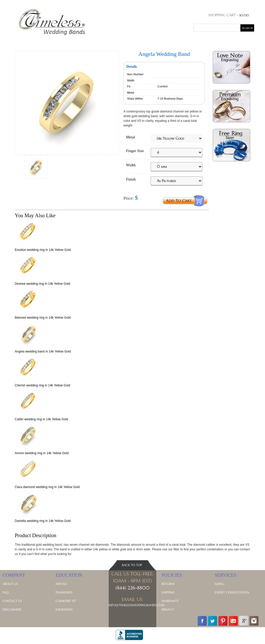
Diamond (84, 42)
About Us (10, 584)
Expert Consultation (232, 592)
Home (18, 42)
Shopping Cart (222, 15)
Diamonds (64, 592)
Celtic (170, 42)
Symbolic (188, 42)
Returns (168, 584)
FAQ (6, 592)
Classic (103, 42)
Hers (40, 42)
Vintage (154, 42)
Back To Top (132, 565)
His (30, 42)
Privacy (168, 609)
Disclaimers (12, 609)
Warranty (170, 601)
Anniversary (60, 42)
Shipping (168, 592)
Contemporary (128, 42)
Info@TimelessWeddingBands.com (137, 605)
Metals (207, 42)
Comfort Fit (66, 601)
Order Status (225, 4)
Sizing (219, 584)
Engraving (64, 609)
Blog (222, 42)
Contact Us (12, 601)
